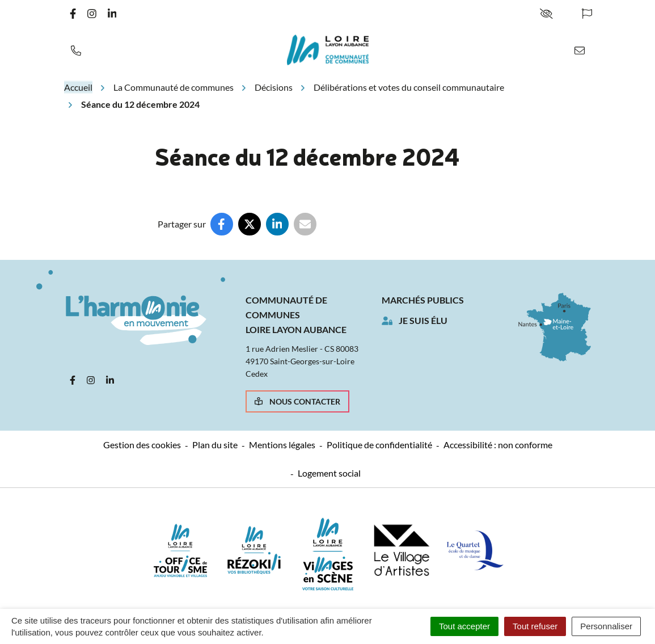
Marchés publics (423, 300)
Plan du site (215, 445)
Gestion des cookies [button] (142, 445)
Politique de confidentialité (379, 445)
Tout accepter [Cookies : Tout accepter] (464, 626)
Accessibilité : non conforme (498, 445)
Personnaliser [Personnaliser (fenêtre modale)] (606, 626)
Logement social (329, 473)
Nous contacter (297, 401)
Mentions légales (282, 445)
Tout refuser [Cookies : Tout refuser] (535, 626)
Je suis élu (423, 320)
